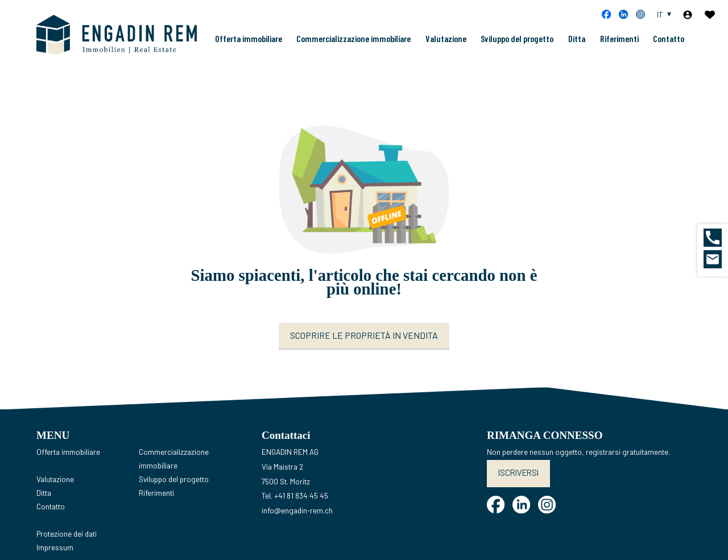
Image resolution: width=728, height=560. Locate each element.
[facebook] (606, 14)
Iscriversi (517, 490)
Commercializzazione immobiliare (353, 47)
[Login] (688, 15)
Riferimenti (619, 47)
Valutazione (446, 47)
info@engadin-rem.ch (297, 528)
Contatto (669, 47)
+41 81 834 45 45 (301, 514)
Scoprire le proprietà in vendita (364, 353)
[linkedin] (623, 14)
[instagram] (640, 14)
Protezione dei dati (67, 552)
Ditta (577, 47)
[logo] (113, 43)
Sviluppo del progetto (517, 47)
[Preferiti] (710, 15)
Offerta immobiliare (249, 47)
